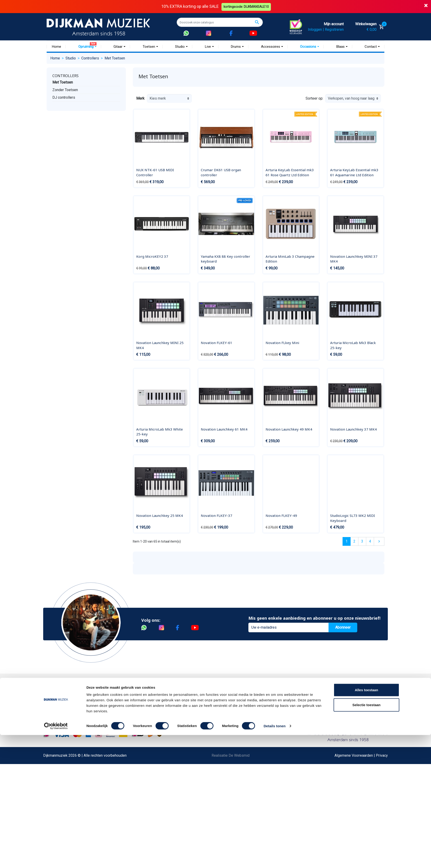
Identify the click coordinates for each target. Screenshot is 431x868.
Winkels (115, 723)
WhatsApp (58, 767)
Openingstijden (313, 716)
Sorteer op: (314, 98)
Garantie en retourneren (69, 709)
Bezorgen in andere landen (71, 797)
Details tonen (274, 859)
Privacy (56, 753)
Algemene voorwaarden (69, 723)
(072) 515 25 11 (362, 709)
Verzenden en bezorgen (69, 716)
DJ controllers (64, 97)
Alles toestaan (366, 823)
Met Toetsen (63, 82)
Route (305, 723)
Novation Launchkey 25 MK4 (160, 515)
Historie (115, 701)
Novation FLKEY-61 (217, 343)
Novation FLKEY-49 (281, 515)
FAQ (53, 731)
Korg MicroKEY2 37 (152, 256)
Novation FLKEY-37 (217, 515)
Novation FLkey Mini (282, 343)
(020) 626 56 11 (314, 709)
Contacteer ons (62, 804)
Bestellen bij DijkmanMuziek (73, 694)
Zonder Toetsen (65, 90)
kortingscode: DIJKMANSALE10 (247, 6)
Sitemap (115, 716)
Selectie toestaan (367, 838)
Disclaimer (59, 745)
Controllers (65, 76)
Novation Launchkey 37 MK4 (353, 429)
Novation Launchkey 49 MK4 (289, 429)
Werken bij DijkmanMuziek (129, 709)
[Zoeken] (220, 22)
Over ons (115, 694)
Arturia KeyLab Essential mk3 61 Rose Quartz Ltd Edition (290, 172)
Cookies (57, 782)
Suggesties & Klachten (68, 760)
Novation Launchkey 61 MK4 (224, 429)
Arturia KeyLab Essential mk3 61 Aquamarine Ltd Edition (354, 172)
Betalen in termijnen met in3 (72, 789)
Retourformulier (63, 775)
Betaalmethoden (63, 701)
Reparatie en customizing (71, 738)
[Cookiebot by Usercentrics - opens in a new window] (56, 859)
